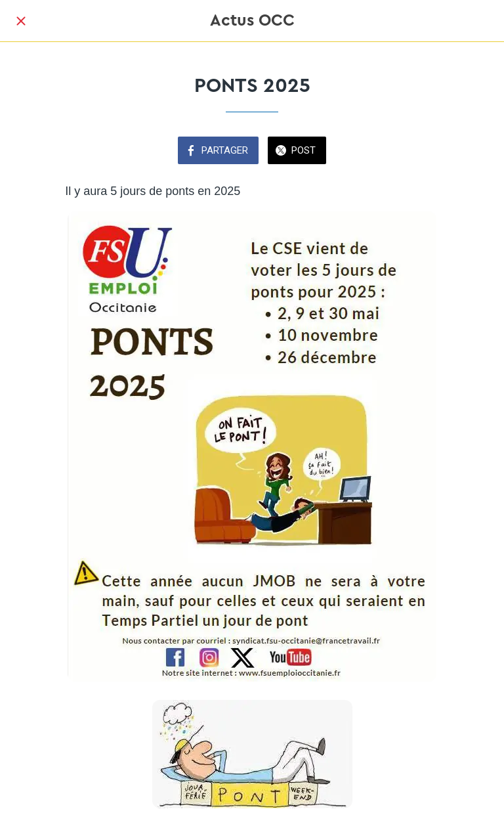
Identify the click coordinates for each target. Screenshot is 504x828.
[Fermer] (21, 21)
